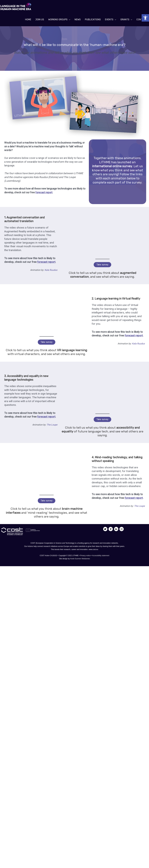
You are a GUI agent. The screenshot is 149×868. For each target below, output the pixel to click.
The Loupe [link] (52, 425)
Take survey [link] (102, 265)
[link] (145, 18)
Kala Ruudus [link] (51, 270)
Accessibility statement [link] (101, 556)
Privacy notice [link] (86, 556)
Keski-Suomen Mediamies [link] (80, 559)
